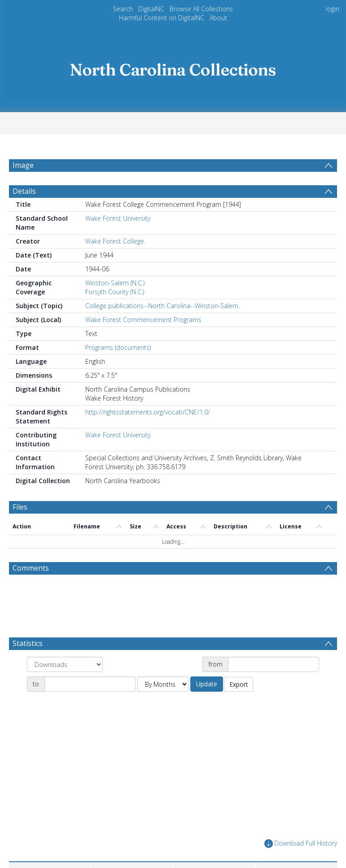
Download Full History (301, 844)
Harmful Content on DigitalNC (162, 18)
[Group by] (65, 664)
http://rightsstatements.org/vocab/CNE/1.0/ (148, 412)
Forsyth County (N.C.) (115, 292)
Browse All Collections (201, 9)
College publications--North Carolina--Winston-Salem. (162, 306)
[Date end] (90, 684)
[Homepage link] (173, 67)
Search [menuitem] (123, 9)
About (218, 18)
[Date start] (274, 664)
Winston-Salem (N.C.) (115, 283)
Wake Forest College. (115, 241)
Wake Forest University (118, 218)
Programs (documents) (118, 347)
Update (207, 684)
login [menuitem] (333, 9)
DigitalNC (151, 9)
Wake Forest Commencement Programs (143, 320)
